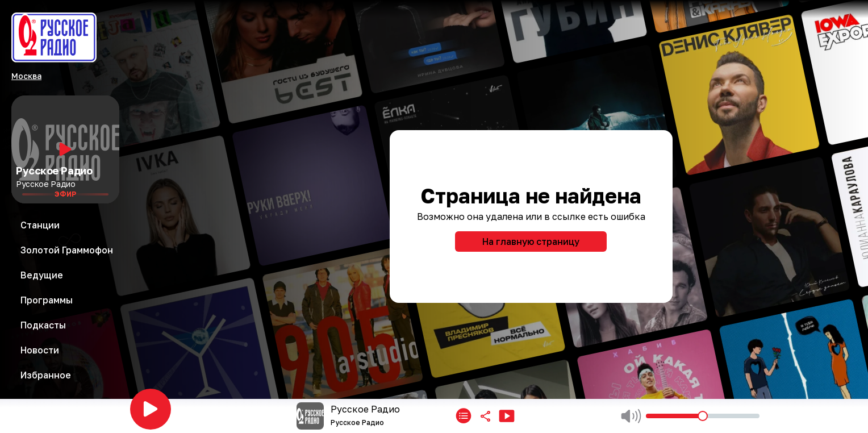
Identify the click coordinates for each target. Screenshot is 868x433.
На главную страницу (531, 242)
